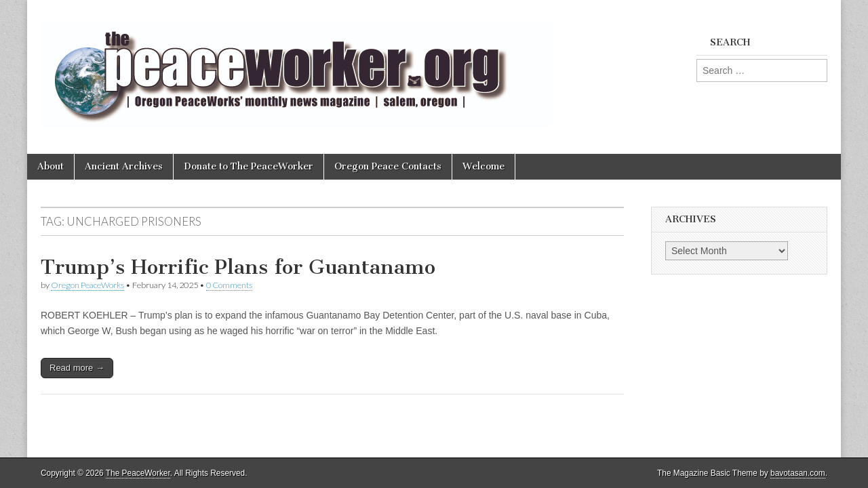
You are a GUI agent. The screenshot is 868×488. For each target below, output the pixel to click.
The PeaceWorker (138, 473)
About (51, 166)
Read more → (77, 368)
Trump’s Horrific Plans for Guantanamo (238, 267)
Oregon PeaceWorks (87, 285)
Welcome (484, 166)
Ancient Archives (124, 166)
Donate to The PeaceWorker (249, 166)
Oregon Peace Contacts (388, 166)
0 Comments (229, 285)
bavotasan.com (798, 473)
